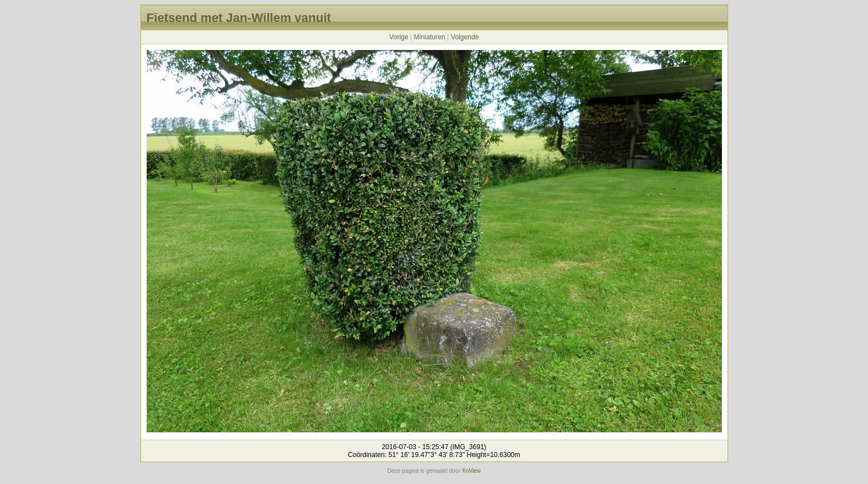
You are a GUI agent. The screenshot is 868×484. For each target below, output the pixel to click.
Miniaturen (429, 37)
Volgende (465, 37)
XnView (471, 471)
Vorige (399, 37)
